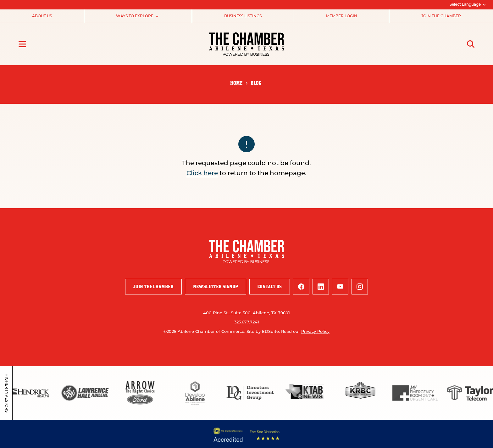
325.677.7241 (247, 322)
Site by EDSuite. (263, 332)
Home (236, 83)
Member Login (342, 16)
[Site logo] (247, 44)
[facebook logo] (301, 287)
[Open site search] (471, 44)
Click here (202, 174)
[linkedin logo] (321, 287)
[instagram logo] (360, 287)
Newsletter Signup (216, 286)
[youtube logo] (340, 287)
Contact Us (270, 286)
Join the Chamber (441, 16)
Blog (256, 83)
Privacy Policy (315, 332)
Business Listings (243, 16)
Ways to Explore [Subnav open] (138, 16)
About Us (42, 16)
